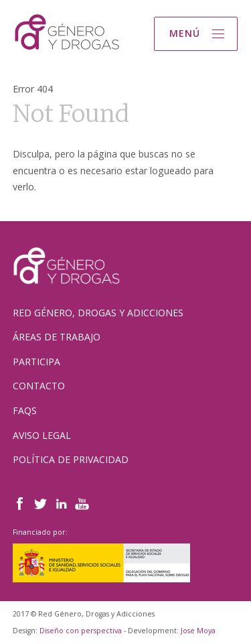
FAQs (25, 410)
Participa (36, 362)
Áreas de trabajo (57, 337)
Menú (185, 33)
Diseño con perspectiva (81, 631)
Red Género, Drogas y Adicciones (98, 313)
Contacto (39, 386)
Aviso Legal (42, 435)
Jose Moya (198, 631)
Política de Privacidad (71, 459)
